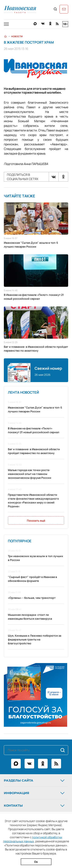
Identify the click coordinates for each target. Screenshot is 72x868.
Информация (35, 793)
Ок (36, 862)
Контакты (35, 805)
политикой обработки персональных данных (33, 839)
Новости (17, 36)
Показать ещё (36, 521)
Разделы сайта (35, 780)
